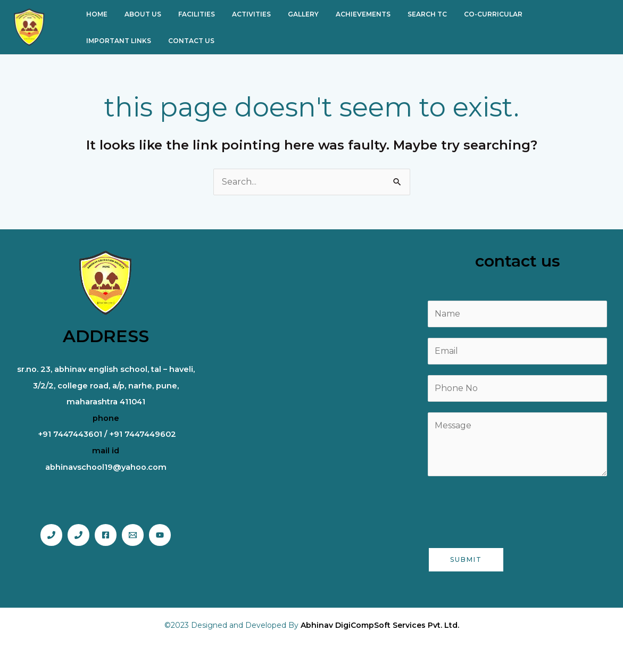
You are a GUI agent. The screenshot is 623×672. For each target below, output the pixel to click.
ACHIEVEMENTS (340, 14)
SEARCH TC (400, 14)
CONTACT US (107, 41)
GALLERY (284, 14)
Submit (466, 559)
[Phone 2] (78, 535)
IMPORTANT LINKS (536, 14)
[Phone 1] (51, 535)
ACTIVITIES (236, 14)
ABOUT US (136, 14)
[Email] (133, 535)
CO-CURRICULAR (461, 14)
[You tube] (160, 535)
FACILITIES (186, 14)
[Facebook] (106, 535)
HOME (95, 14)
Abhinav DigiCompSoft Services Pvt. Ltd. (380, 625)
